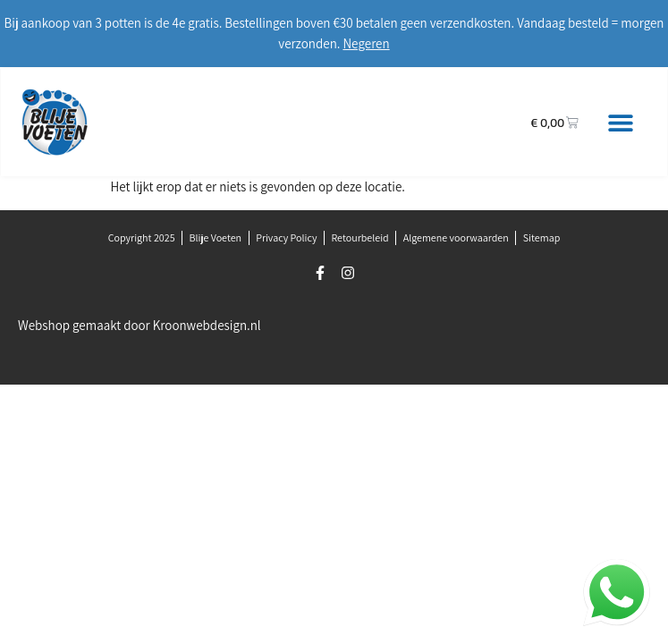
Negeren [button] (366, 43)
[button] (620, 122)
